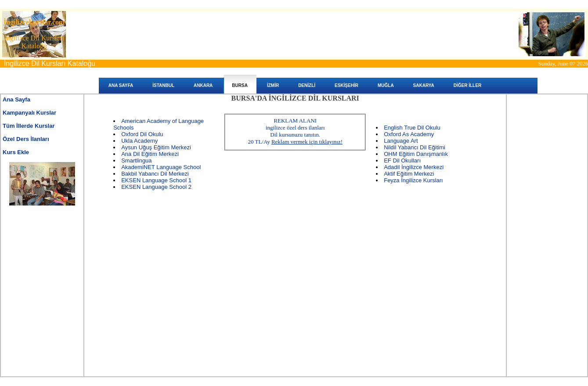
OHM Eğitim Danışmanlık (416, 154)
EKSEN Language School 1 (156, 180)
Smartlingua (136, 161)
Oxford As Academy (409, 134)
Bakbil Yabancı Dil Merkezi (155, 174)
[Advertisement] (42, 252)
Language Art (401, 141)
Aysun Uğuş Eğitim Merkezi (156, 147)
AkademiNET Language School (161, 167)
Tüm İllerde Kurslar (29, 126)
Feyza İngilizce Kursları (413, 180)
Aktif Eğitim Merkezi (409, 174)
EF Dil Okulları (402, 161)
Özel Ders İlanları (26, 139)
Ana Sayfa (16, 99)
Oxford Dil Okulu (142, 134)
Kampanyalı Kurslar (29, 113)
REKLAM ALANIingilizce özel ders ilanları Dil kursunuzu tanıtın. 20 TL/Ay (295, 131)
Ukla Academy (139, 141)
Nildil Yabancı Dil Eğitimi (415, 147)
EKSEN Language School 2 (156, 187)
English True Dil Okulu (412, 128)
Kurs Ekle (16, 152)
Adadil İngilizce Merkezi (414, 167)
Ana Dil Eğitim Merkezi (150, 154)
